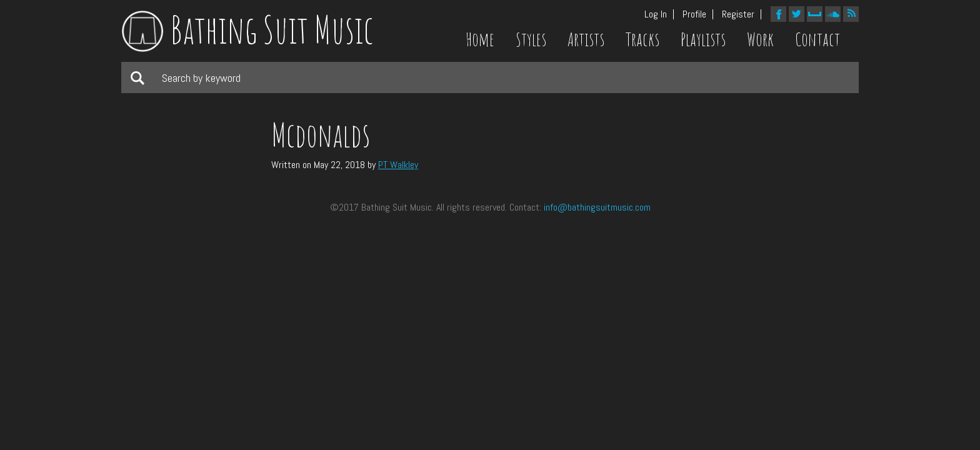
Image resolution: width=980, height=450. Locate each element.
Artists (586, 39)
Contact (817, 39)
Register (738, 14)
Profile (694, 14)
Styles (531, 39)
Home (480, 39)
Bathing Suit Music (247, 29)
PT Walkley (398, 165)
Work (760, 39)
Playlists (703, 39)
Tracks (642, 39)
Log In (656, 14)
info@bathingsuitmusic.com (597, 207)
